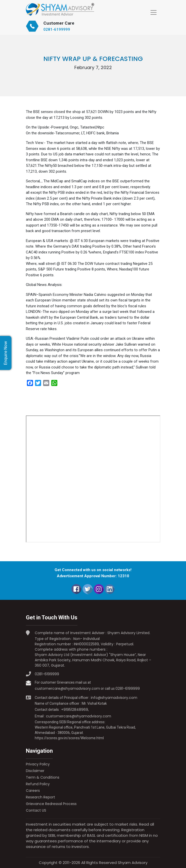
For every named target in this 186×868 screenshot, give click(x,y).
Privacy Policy (38, 764)
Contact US (36, 810)
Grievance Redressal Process (51, 804)
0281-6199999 (57, 29)
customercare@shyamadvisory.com (67, 688)
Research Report (40, 797)
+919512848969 (75, 710)
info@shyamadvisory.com (114, 698)
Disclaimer (35, 771)
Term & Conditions (43, 777)
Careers (33, 791)
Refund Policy (38, 784)
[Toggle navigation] (154, 12)
